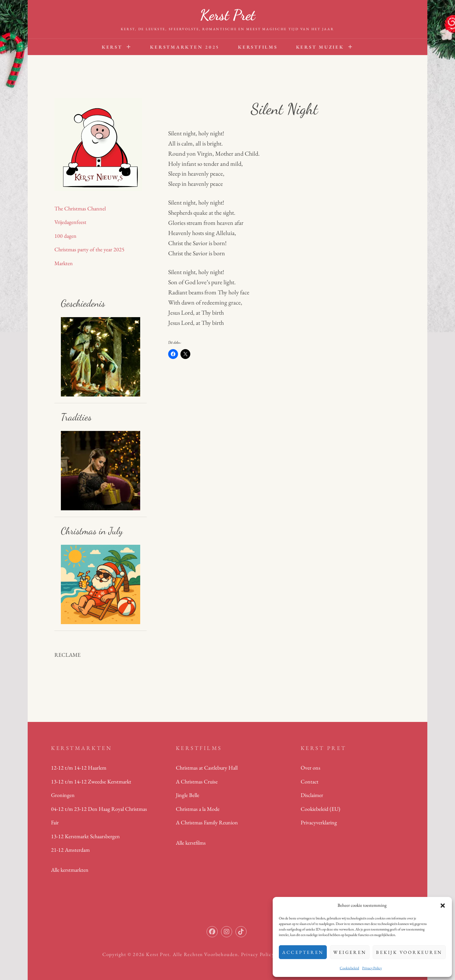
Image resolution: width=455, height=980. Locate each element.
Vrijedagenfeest (70, 222)
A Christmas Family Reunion (207, 822)
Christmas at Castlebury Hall (207, 768)
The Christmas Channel (80, 208)
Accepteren (303, 952)
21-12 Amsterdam (70, 850)
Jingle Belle (188, 795)
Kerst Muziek (320, 47)
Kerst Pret (228, 15)
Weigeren (350, 952)
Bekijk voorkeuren (409, 952)
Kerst (112, 47)
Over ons (311, 768)
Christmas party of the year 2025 (89, 249)
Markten (64, 263)
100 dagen (65, 236)
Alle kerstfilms (191, 843)
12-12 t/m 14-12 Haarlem (79, 768)
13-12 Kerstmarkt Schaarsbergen (85, 836)
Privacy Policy (372, 968)
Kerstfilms (258, 47)
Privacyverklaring (319, 822)
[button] (443, 906)
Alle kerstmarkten (70, 870)
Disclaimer (312, 795)
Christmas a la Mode (198, 809)
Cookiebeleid (349, 968)
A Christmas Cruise (197, 781)
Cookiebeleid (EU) (320, 809)
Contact (310, 781)
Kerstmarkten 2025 (185, 47)
